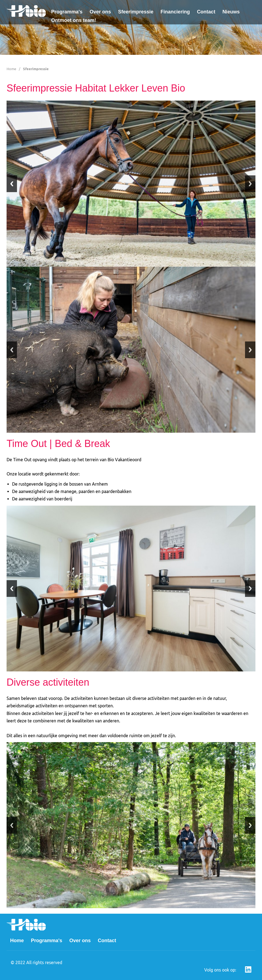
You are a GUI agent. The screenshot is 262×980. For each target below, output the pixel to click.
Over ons (100, 12)
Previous (12, 184)
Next (250, 184)
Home (11, 69)
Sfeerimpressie (136, 12)
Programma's (67, 12)
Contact (206, 12)
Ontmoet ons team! (74, 20)
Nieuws (231, 12)
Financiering (175, 12)
